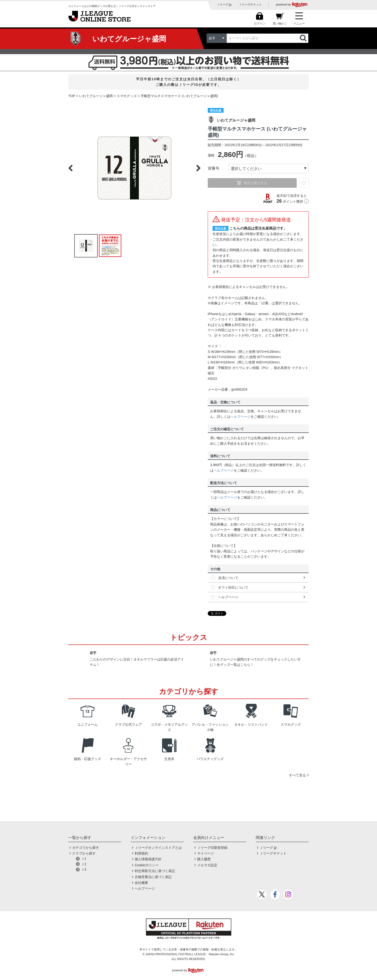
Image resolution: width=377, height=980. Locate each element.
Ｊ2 (84, 864)
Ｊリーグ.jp (224, 5)
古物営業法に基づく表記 (153, 877)
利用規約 (141, 853)
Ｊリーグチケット (250, 5)
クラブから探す (84, 853)
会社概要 (141, 883)
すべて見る (297, 775)
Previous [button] (70, 168)
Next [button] (198, 168)
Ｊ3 (84, 869)
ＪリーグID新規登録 (212, 848)
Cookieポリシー (147, 865)
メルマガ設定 (207, 865)
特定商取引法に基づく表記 (155, 871)
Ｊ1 (84, 859)
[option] (134, 168)
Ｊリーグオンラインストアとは (158, 848)
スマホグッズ (127, 96)
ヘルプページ (240, 417)
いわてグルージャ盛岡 (96, 96)
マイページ (206, 853)
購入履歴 (204, 859)
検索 (304, 38)
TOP (72, 96)
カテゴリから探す (86, 848)
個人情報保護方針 (148, 859)
